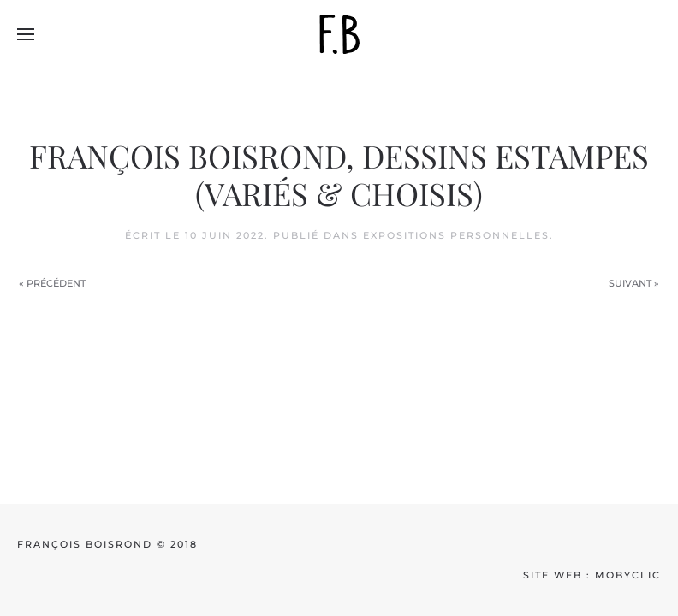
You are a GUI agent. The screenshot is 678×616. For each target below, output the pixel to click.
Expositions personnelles (456, 235)
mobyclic (628, 575)
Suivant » (634, 283)
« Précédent (52, 283)
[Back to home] (339, 34)
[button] (26, 34)
